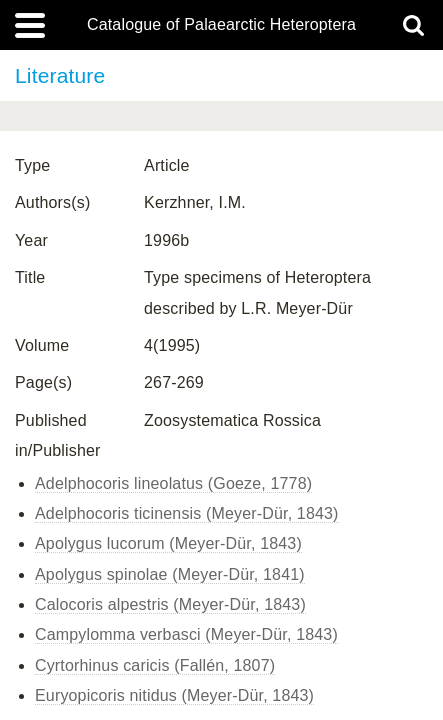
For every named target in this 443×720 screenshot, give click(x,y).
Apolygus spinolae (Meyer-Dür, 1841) (170, 574)
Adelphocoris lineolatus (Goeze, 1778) (173, 483)
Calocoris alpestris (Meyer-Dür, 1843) (170, 604)
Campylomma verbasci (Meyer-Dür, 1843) (186, 634)
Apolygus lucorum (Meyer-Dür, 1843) (168, 543)
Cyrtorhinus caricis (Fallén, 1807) (155, 665)
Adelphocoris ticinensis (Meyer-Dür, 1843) (187, 513)
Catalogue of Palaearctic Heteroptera (221, 25)
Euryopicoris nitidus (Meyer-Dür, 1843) (174, 695)
